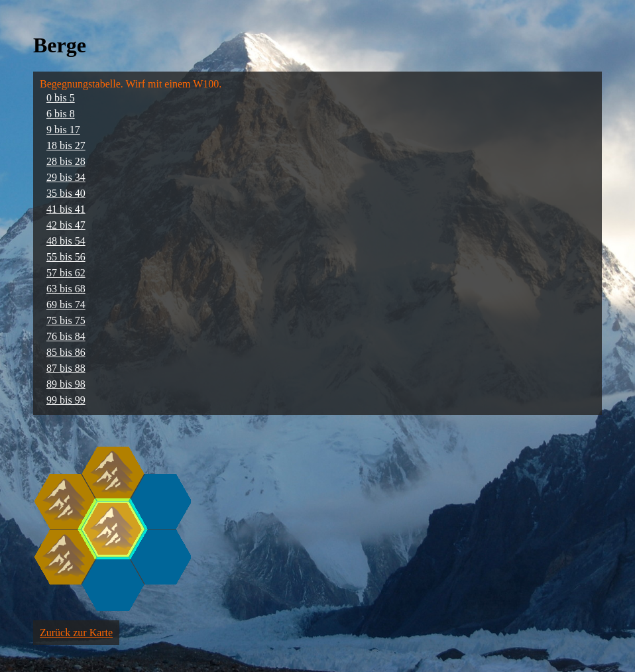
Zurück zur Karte (76, 633)
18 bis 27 (66, 145)
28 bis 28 (66, 161)
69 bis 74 (66, 305)
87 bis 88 (66, 368)
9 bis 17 (63, 130)
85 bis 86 (66, 352)
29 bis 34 (66, 177)
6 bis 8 (61, 114)
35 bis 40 (66, 193)
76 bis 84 (66, 336)
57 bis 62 (66, 273)
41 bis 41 (66, 209)
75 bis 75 (66, 320)
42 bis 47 (66, 225)
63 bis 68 (66, 289)
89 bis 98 (66, 384)
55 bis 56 (66, 257)
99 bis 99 (66, 400)
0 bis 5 (61, 98)
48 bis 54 (66, 241)
